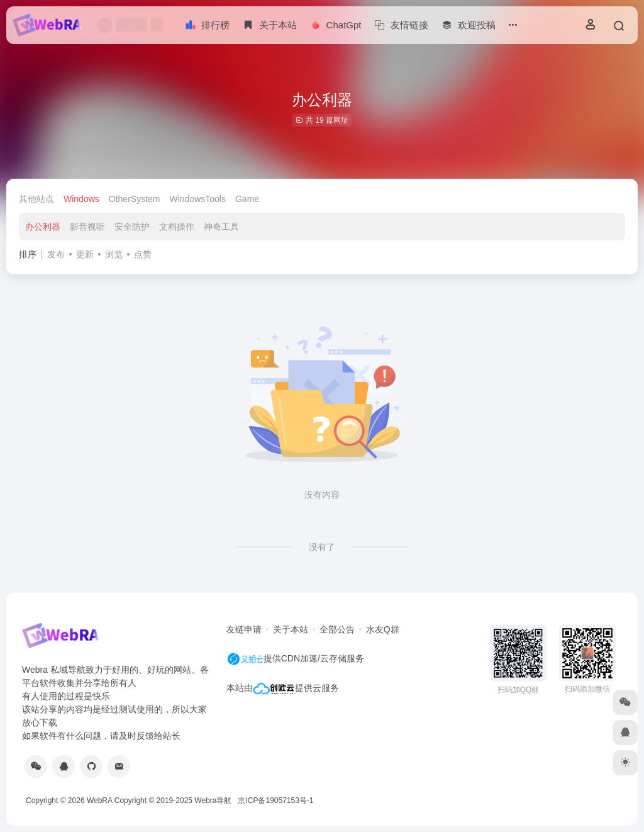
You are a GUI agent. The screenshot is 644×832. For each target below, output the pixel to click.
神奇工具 (221, 227)
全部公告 (337, 629)
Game (247, 199)
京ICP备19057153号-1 (275, 801)
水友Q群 (383, 629)
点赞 (143, 254)
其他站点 (36, 199)
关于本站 (291, 629)
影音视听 (87, 227)
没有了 (322, 547)
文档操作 (177, 227)
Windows (81, 199)
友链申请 (244, 629)
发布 (56, 254)
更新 (85, 254)
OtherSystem (135, 199)
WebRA (99, 801)
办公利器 (43, 227)
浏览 (114, 254)
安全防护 (132, 227)
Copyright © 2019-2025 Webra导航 (176, 801)
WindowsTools (198, 199)
